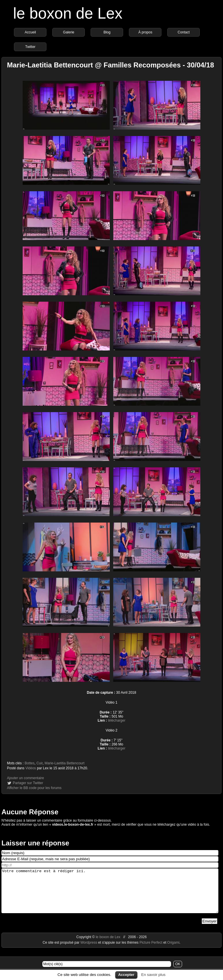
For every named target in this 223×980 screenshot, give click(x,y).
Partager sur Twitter (28, 783)
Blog (107, 32)
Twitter (30, 47)
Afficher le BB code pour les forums (34, 788)
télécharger (117, 720)
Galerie (69, 32)
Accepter (126, 975)
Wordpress (89, 951)
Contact (184, 32)
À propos (145, 32)
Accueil (30, 32)
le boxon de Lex (68, 13)
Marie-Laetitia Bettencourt (64, 763)
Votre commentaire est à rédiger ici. (110, 895)
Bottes (30, 763)
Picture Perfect (151, 951)
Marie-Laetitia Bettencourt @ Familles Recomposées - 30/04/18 (110, 65)
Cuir (39, 763)
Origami (173, 951)
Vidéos (30, 768)
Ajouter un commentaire (25, 778)
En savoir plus (153, 975)
